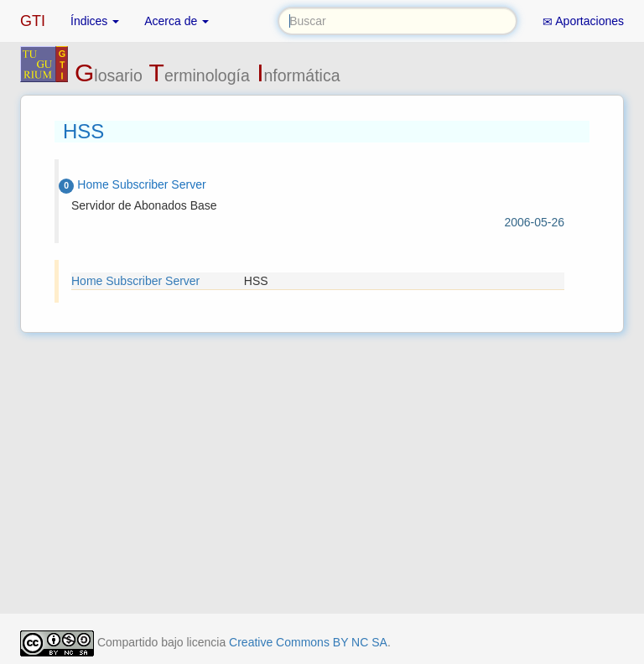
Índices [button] (95, 21)
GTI (33, 21)
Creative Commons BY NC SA (308, 642)
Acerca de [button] (177, 21)
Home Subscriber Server (135, 281)
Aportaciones (583, 21)
